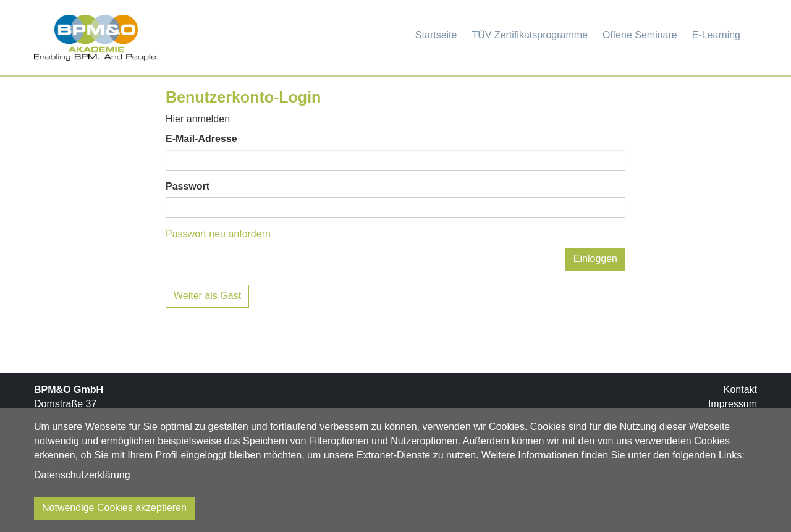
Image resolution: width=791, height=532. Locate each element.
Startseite (436, 35)
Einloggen (595, 259)
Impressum (733, 404)
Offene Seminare (640, 35)
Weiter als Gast (207, 296)
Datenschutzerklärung (82, 475)
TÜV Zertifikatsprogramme (530, 35)
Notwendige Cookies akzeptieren (114, 508)
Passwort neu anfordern (218, 234)
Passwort (188, 186)
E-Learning (716, 35)
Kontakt (740, 390)
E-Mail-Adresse (201, 139)
